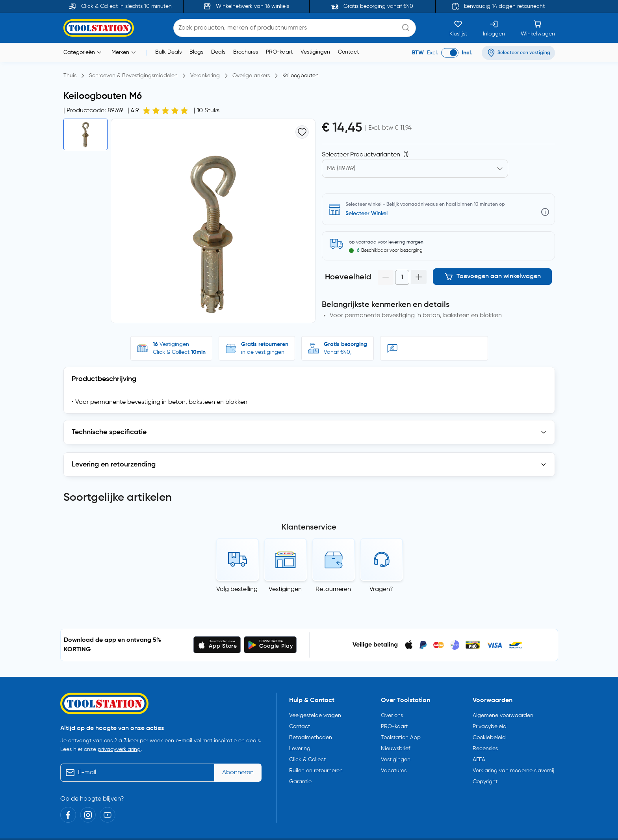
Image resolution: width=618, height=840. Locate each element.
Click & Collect (307, 756)
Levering (300, 745)
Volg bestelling (237, 586)
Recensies (485, 745)
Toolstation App (401, 734)
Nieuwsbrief (395, 745)
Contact (348, 52)
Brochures (246, 52)
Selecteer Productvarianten (365, 155)
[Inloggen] (494, 28)
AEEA (479, 756)
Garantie (300, 779)
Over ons (392, 712)
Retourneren (333, 586)
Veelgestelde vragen (315, 712)
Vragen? (381, 586)
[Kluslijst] (458, 28)
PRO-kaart (279, 52)
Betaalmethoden (311, 734)
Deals (218, 52)
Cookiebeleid (489, 734)
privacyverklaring (119, 746)
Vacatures (394, 768)
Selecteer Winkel (367, 214)
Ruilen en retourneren (316, 768)
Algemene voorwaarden (503, 712)
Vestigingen (315, 52)
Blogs (196, 52)
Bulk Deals (168, 52)
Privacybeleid (490, 723)
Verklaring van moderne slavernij (513, 768)
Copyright (485, 779)
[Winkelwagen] (538, 28)
